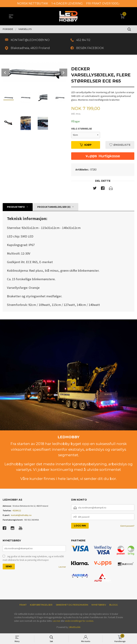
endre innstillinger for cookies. (79, 622)
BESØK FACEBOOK (91, 49)
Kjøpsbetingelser (41, 606)
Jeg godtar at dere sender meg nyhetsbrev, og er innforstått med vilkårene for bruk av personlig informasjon (33, 560)
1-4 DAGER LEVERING (67, 3)
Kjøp (86, 146)
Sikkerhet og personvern (72, 606)
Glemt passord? (127, 527)
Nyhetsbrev (99, 606)
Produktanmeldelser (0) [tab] (54, 209)
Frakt (23, 606)
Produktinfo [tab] (16, 209)
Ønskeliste (120, 146)
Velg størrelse (82, 130)
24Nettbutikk (74, 629)
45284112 (17, 512)
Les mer (62, 569)
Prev (5, 73)
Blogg (114, 606)
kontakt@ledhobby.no (21, 517)
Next (63, 73)
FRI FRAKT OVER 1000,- (103, 3)
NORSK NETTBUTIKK (33, 3)
